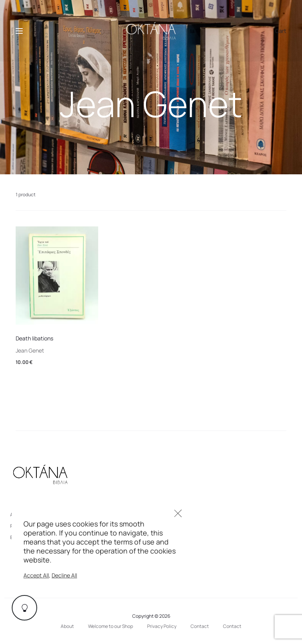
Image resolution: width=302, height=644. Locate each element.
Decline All (64, 575)
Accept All (36, 575)
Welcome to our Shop (111, 626)
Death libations (34, 338)
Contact (200, 626)
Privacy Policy (162, 626)
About (67, 626)
